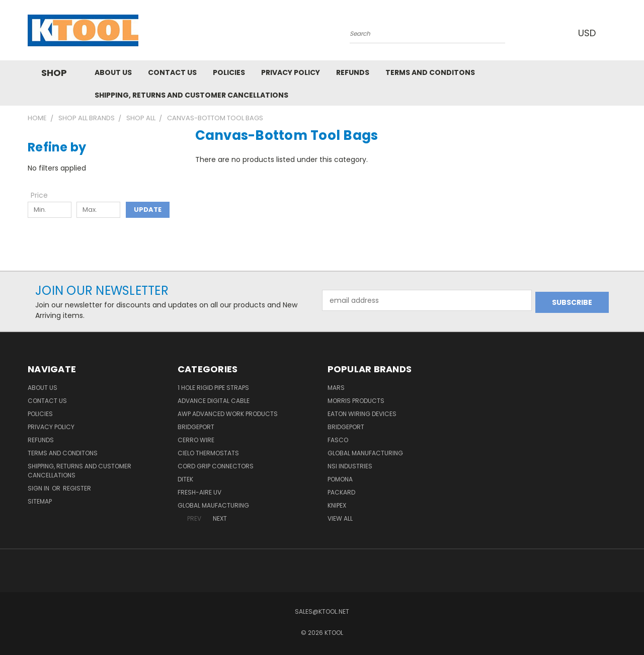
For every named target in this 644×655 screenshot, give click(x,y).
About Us (113, 72)
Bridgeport (196, 427)
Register (77, 488)
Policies (229, 72)
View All (340, 518)
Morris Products (356, 401)
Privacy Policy (291, 72)
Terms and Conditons (430, 72)
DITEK (185, 479)
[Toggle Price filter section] (44, 195)
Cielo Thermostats (208, 453)
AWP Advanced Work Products (228, 414)
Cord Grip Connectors (216, 466)
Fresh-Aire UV (199, 492)
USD (588, 33)
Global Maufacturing (213, 505)
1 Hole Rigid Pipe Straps (213, 388)
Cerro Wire (196, 440)
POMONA (340, 479)
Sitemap (40, 501)
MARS (336, 388)
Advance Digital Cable (214, 401)
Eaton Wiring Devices (362, 414)
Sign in (39, 488)
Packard (341, 492)
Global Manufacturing (365, 453)
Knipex (337, 505)
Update (148, 210)
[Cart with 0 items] (614, 33)
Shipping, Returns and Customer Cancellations (191, 95)
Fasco (338, 440)
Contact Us (172, 72)
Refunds (353, 72)
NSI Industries (350, 466)
